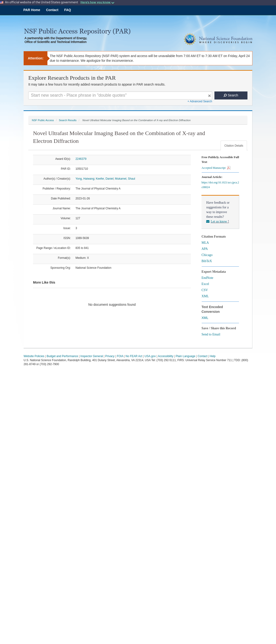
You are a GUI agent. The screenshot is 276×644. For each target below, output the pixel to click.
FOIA (120, 356)
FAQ (68, 10)
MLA (205, 243)
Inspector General (92, 356)
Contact (52, 10)
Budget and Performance (62, 356)
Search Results (68, 120)
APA (205, 249)
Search (231, 95)
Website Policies (34, 356)
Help (213, 356)
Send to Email (211, 334)
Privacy (110, 356)
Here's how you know (97, 2)
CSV (205, 290)
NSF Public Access (43, 120)
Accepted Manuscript (216, 168)
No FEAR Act (134, 356)
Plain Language (185, 356)
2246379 (81, 159)
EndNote (207, 278)
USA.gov (150, 356)
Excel (205, 284)
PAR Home (32, 10)
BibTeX (207, 261)
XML (205, 296)
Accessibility (165, 356)
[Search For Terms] (120, 95)
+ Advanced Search (200, 101)
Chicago (207, 255)
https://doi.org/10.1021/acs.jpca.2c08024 (220, 185)
